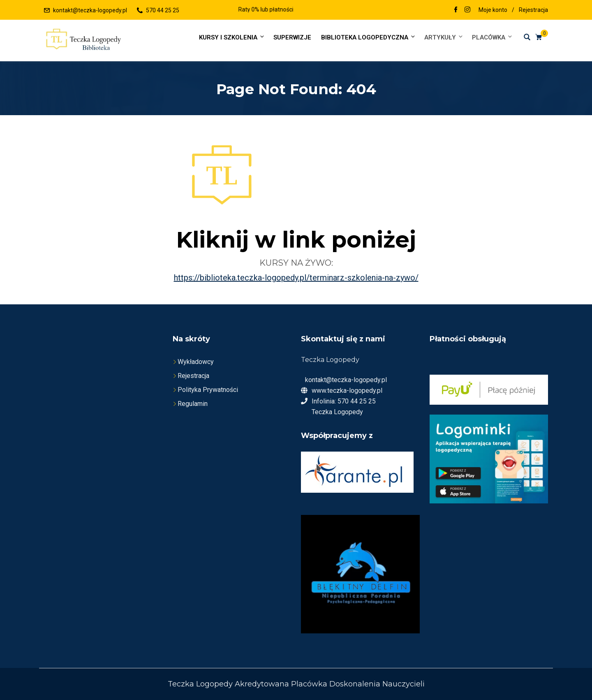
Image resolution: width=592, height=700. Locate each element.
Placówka (492, 37)
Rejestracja (533, 10)
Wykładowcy (196, 362)
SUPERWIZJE (292, 37)
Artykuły (444, 37)
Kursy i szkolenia (232, 37)
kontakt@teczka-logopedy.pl (90, 10)
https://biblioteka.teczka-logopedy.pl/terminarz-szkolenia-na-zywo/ (296, 278)
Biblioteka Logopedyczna (369, 37)
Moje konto (493, 10)
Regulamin (193, 404)
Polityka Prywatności (208, 390)
